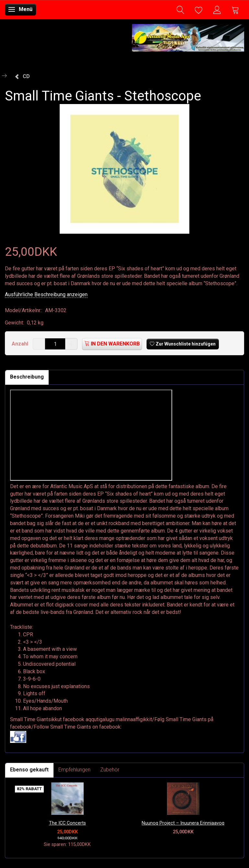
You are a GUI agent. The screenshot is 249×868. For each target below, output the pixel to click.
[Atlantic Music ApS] (188, 36)
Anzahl (21, 344)
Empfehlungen (74, 770)
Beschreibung (27, 377)
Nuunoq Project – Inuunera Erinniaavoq (183, 823)
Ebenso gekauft (29, 770)
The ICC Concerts (67, 823)
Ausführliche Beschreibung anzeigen (46, 294)
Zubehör (110, 770)
